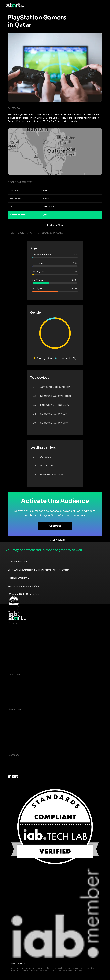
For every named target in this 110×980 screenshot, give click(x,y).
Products (14, 623)
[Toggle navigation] (102, 5)
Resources (15, 709)
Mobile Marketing (19, 692)
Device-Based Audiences (23, 634)
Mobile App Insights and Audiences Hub (32, 686)
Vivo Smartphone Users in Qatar (24, 586)
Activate (55, 526)
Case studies (16, 715)
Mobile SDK (15, 657)
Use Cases (15, 675)
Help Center (15, 743)
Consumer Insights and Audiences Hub (31, 680)
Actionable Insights (20, 663)
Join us (13, 766)
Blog (11, 720)
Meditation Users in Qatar (20, 578)
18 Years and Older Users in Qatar (24, 594)
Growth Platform (18, 652)
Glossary (14, 726)
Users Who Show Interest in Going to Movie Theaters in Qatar (38, 570)
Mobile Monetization (20, 697)
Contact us (15, 738)
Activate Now (55, 225)
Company (14, 755)
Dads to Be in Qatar (17, 562)
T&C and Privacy (18, 732)
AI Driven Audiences (20, 640)
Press (12, 772)
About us (14, 761)
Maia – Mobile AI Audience (24, 629)
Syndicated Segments (21, 646)
